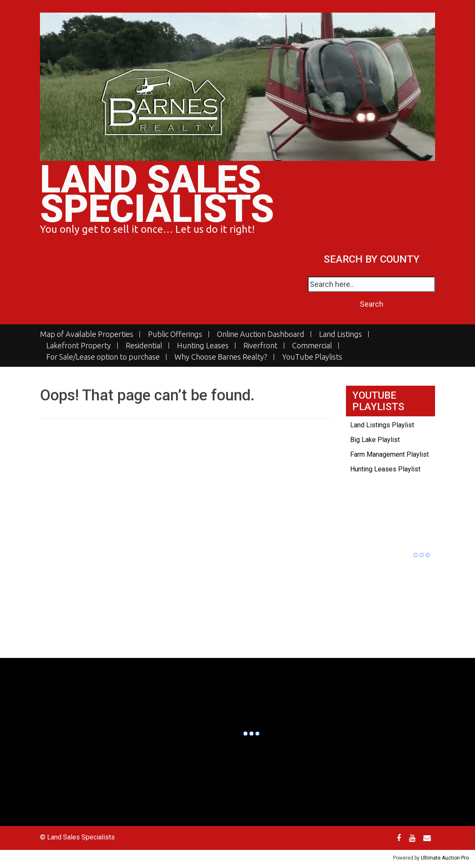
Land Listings (340, 334)
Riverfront (260, 346)
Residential (144, 346)
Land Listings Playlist (382, 425)
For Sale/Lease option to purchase (103, 357)
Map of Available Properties (87, 334)
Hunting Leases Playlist (385, 469)
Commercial (312, 346)
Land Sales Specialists (157, 194)
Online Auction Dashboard (261, 334)
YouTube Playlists (312, 357)
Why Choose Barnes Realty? (221, 357)
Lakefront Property (79, 346)
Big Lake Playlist (375, 440)
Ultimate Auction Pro (445, 858)
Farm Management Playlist (389, 454)
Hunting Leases (203, 346)
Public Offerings (175, 334)
